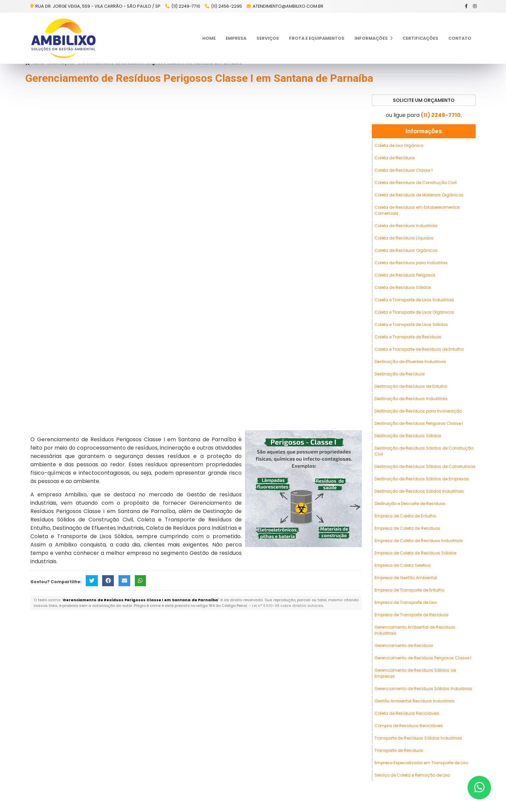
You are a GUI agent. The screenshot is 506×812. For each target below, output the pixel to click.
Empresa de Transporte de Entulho (409, 590)
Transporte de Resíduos (399, 750)
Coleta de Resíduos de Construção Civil (416, 183)
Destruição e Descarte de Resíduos (410, 504)
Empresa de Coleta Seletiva (403, 565)
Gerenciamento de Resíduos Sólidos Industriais (423, 689)
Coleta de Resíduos (395, 158)
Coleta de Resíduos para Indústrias (411, 263)
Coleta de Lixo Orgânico (399, 145)
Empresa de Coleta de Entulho (405, 516)
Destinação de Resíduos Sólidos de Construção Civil (424, 451)
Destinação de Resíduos (400, 374)
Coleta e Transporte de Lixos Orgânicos (414, 312)
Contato (460, 38)
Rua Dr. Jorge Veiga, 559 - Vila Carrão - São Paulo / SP (97, 6)
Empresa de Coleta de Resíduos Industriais (419, 541)
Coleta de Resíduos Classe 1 (404, 170)
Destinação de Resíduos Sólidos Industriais (419, 491)
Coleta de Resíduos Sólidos (403, 287)
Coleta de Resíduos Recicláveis (407, 713)
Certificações (420, 38)
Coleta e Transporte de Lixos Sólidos (411, 324)
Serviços (268, 38)
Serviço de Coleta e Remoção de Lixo (412, 775)
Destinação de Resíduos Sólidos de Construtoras (425, 466)
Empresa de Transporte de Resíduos (412, 615)
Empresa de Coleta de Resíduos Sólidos (416, 553)
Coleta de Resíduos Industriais (406, 226)
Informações (373, 38)
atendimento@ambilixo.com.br (288, 6)
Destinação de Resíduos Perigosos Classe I (419, 423)
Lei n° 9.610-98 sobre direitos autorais (288, 606)
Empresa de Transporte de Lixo (406, 602)
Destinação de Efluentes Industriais (410, 362)
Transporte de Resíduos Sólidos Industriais (418, 738)
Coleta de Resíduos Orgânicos (406, 250)
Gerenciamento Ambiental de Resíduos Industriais (415, 630)
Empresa (236, 38)
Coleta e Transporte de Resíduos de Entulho (419, 349)
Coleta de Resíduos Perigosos (405, 275)
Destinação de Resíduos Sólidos (408, 436)
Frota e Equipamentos (317, 38)
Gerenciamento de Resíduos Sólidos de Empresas (415, 673)
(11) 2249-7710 (186, 6)
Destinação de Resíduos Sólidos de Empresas (422, 479)
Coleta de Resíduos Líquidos (404, 238)
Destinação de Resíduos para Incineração (418, 411)
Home (209, 38)
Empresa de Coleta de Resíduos (407, 528)
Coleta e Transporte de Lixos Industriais (414, 300)
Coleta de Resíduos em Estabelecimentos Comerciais (417, 210)
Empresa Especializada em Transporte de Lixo (421, 763)
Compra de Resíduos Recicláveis (409, 726)
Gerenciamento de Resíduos (404, 645)
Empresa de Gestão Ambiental (406, 578)
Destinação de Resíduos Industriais (411, 399)
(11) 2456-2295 (226, 6)
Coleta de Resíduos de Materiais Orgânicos (419, 195)
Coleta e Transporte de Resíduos (408, 337)
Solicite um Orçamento (424, 100)
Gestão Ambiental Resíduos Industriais (415, 701)
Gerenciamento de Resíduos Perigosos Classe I (423, 658)
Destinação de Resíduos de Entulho (411, 386)
